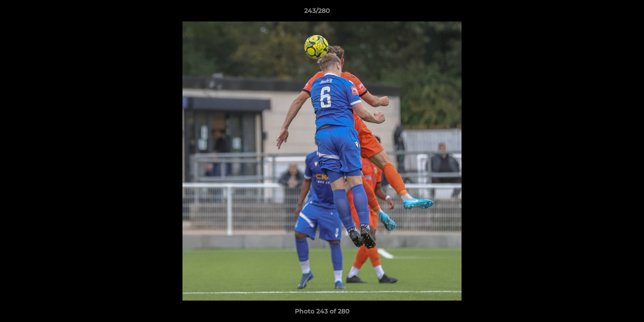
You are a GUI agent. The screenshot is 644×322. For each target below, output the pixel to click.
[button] (606, 13)
